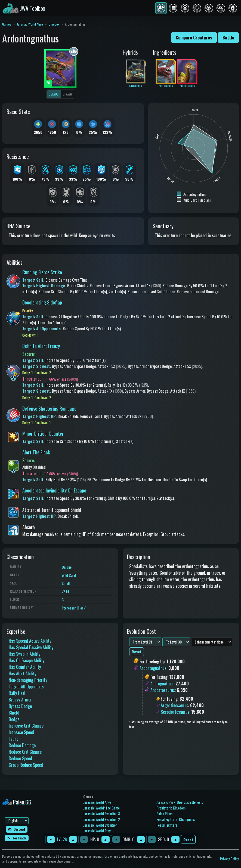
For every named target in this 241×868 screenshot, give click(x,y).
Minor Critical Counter (43, 433)
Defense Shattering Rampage (49, 408)
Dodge (14, 719)
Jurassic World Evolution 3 (102, 813)
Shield (14, 713)
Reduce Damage (22, 745)
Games (7, 24)
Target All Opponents (26, 687)
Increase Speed (21, 732)
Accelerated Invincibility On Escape (54, 490)
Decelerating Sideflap (42, 302)
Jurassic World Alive (30, 24)
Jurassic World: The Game (101, 808)
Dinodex (54, 24)
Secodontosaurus (175, 712)
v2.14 (65, 591)
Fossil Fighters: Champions (176, 819)
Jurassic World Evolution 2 (102, 819)
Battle (228, 38)
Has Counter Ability (25, 667)
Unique (67, 567)
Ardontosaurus (163, 690)
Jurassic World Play (97, 831)
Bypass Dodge (20, 706)
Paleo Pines (164, 813)
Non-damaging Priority (28, 680)
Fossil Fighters (167, 825)
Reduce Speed (20, 758)
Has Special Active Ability (30, 641)
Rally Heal (17, 693)
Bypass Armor (20, 700)
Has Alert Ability (22, 673)
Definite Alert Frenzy (41, 346)
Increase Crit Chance (26, 726)
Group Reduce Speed (26, 765)
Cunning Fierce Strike (42, 272)
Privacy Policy (229, 859)
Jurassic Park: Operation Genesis (180, 802)
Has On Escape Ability (27, 660)
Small (66, 583)
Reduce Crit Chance (25, 752)
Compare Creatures (194, 38)
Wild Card (69, 575)
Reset (188, 840)
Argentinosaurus (174, 705)
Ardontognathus (153, 668)
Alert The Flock (36, 452)
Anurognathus (162, 684)
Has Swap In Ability (24, 654)
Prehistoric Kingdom (171, 808)
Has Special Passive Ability (31, 647)
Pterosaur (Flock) (74, 608)
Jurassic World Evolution (100, 825)
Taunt (13, 739)
